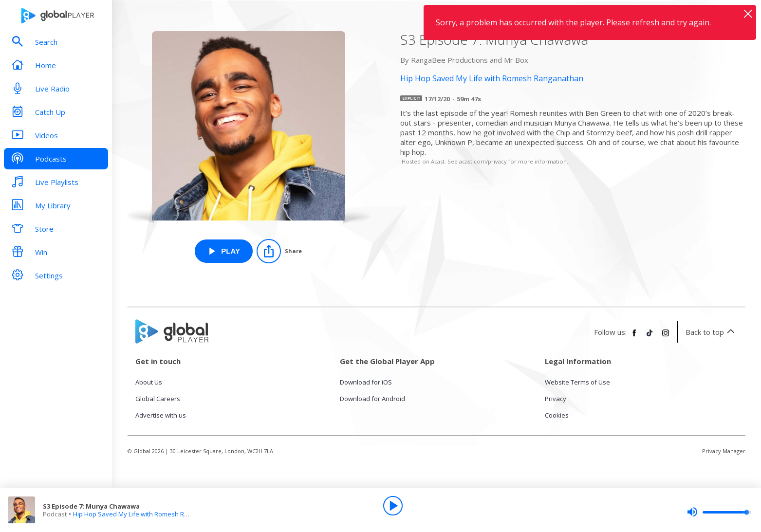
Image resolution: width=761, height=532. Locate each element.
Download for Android (372, 399)
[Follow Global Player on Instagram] (666, 337)
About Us (149, 382)
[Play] (393, 506)
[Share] (279, 251)
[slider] (719, 512)
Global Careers (158, 399)
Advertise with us (161, 415)
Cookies (557, 415)
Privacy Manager (724, 451)
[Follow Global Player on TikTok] (650, 337)
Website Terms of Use (577, 382)
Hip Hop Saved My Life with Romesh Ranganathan (147, 514)
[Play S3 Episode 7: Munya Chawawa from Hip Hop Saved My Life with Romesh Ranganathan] (224, 251)
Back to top (712, 332)
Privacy (556, 399)
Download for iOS (366, 382)
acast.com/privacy (483, 161)
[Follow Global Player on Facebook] (634, 337)
